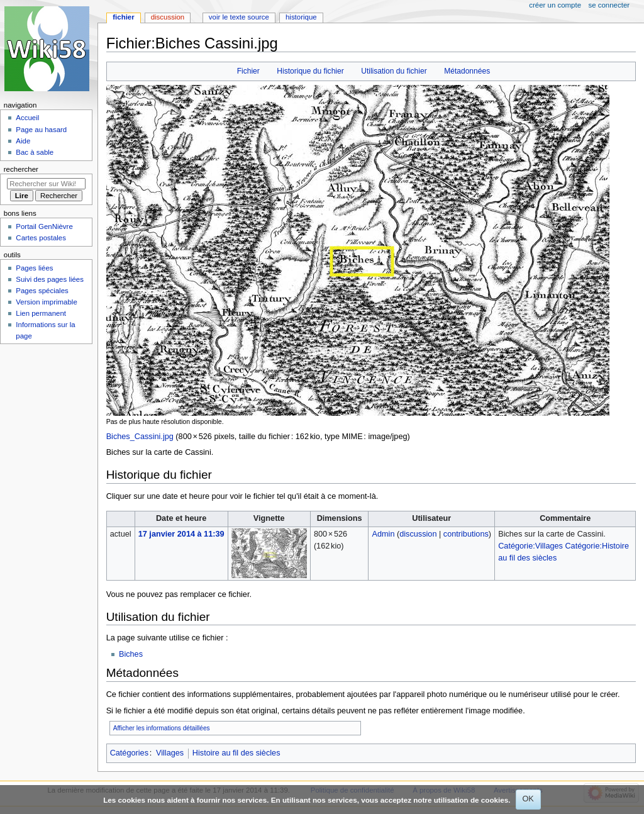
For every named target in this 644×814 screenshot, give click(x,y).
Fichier (248, 71)
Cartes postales (41, 238)
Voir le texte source (239, 17)
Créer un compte (555, 5)
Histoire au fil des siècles (236, 753)
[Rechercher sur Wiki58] (46, 184)
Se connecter (609, 5)
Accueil (27, 118)
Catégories (129, 753)
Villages (170, 753)
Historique (301, 17)
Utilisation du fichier (394, 71)
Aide (23, 141)
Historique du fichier (310, 71)
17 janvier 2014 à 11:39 (181, 534)
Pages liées (34, 268)
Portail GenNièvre (44, 226)
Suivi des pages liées (50, 279)
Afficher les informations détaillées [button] (162, 728)
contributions (466, 534)
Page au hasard (41, 130)
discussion (418, 534)
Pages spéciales (42, 291)
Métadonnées (467, 71)
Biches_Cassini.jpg (140, 437)
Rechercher (21, 169)
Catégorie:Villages (530, 546)
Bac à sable (35, 152)
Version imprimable (46, 302)
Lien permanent (41, 313)
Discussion (168, 17)
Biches (131, 654)
